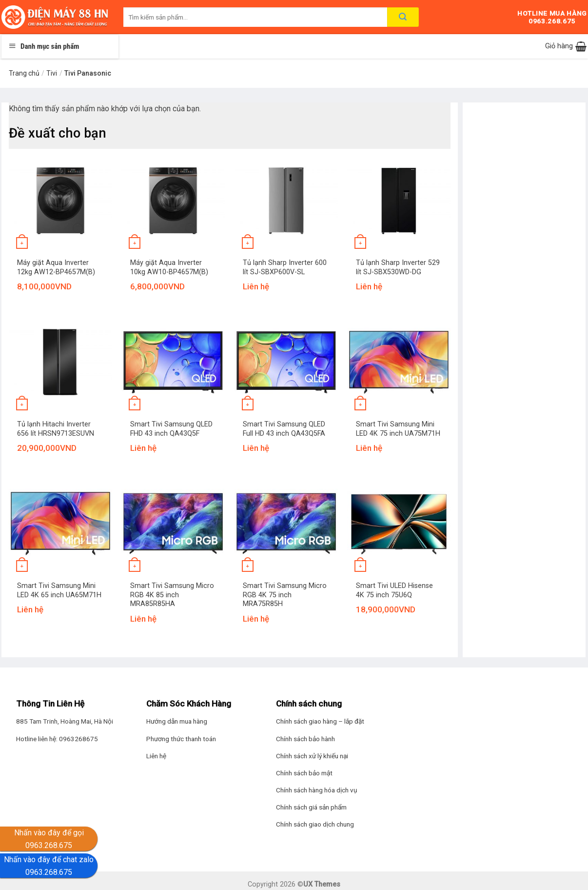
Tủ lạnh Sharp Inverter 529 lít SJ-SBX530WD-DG (398, 267)
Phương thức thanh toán (181, 739)
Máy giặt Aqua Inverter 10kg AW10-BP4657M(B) (169, 267)
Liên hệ (156, 756)
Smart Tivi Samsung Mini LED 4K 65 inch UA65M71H (59, 590)
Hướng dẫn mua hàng (177, 721)
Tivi (52, 73)
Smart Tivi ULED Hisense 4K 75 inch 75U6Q (394, 590)
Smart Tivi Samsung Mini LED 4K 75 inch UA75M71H (398, 429)
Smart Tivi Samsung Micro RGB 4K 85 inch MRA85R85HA (172, 595)
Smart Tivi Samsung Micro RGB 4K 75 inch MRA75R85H (285, 595)
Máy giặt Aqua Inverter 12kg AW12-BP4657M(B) (56, 267)
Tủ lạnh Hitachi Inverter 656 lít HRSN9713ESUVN (56, 429)
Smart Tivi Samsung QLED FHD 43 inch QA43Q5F (171, 429)
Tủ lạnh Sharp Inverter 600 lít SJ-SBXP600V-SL (285, 267)
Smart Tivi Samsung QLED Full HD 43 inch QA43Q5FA (284, 429)
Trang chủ (24, 73)
